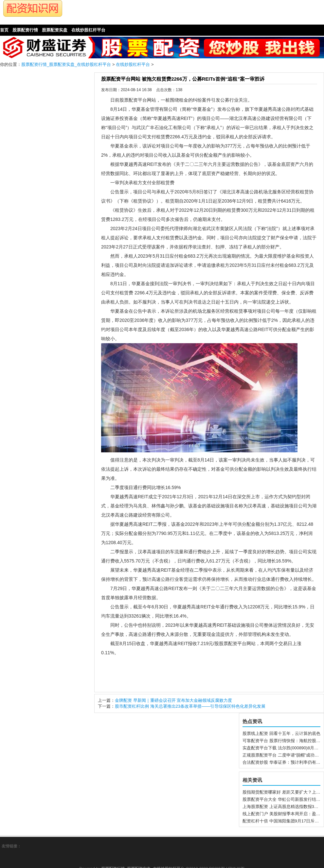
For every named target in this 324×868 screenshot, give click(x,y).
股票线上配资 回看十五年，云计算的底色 (281, 733)
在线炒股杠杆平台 (133, 64)
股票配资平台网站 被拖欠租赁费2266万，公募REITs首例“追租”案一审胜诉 (183, 79)
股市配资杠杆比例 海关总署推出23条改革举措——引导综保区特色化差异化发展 (190, 706)
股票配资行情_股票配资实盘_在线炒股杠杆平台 (66, 64)
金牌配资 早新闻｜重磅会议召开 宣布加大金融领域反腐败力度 (173, 700)
